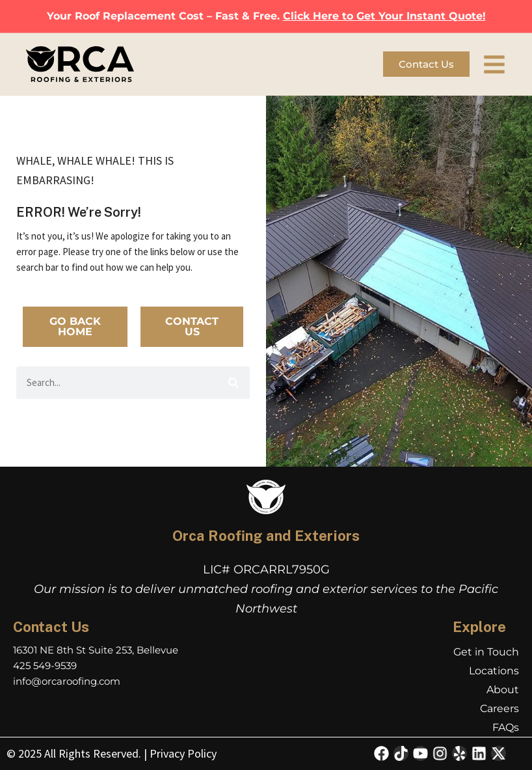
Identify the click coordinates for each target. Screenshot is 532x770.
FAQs (506, 727)
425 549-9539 (45, 666)
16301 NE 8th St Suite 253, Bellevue (96, 650)
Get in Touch (486, 652)
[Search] (233, 383)
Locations (494, 671)
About (503, 690)
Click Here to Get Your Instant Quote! (384, 16)
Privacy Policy (183, 753)
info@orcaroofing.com (67, 681)
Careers (499, 708)
